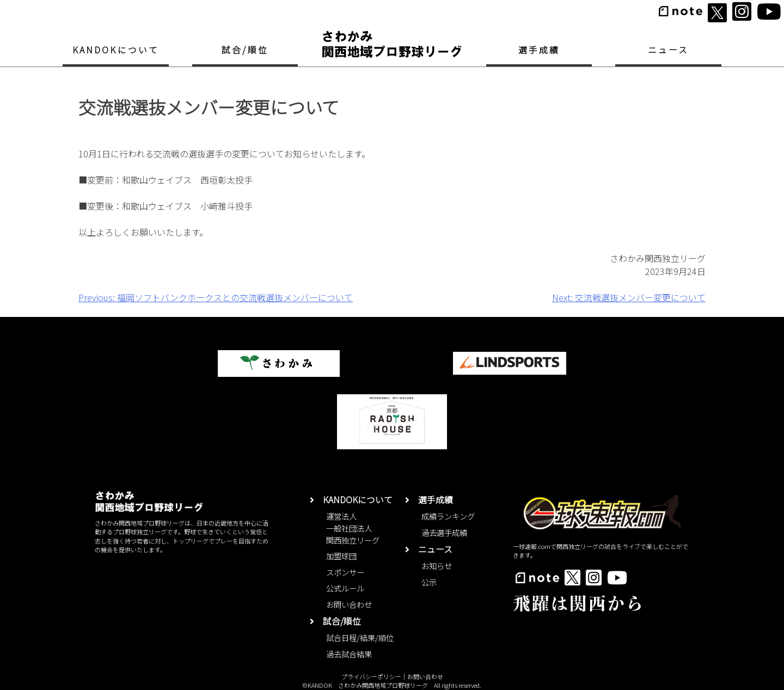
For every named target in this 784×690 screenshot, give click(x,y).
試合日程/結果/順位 (360, 637)
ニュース (669, 50)
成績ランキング (448, 516)
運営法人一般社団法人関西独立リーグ (353, 528)
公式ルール (345, 588)
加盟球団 (341, 556)
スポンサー (345, 572)
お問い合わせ (349, 604)
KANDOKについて (116, 50)
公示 (429, 582)
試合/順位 (245, 50)
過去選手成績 (444, 532)
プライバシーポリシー (371, 676)
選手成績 (539, 50)
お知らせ (437, 566)
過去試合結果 (349, 654)
